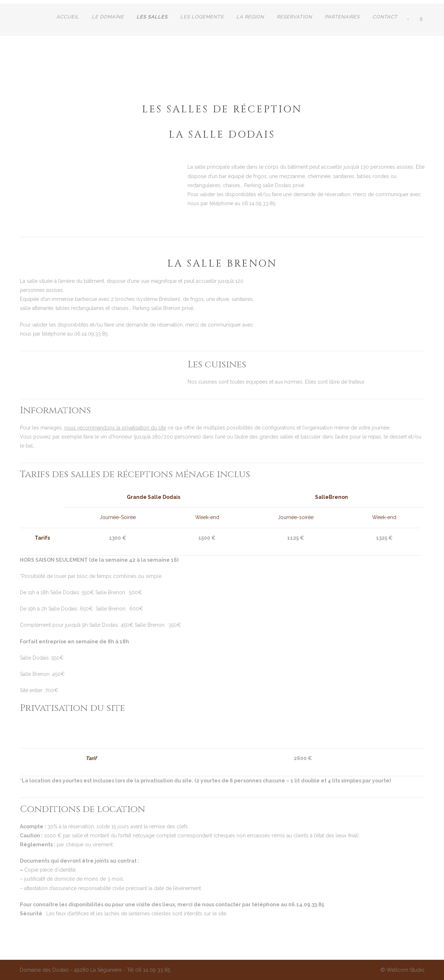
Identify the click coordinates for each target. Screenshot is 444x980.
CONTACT (385, 17)
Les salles (152, 17)
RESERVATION (294, 17)
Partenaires (342, 17)
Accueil (68, 17)
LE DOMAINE (108, 17)
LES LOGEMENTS (202, 17)
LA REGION (250, 17)
